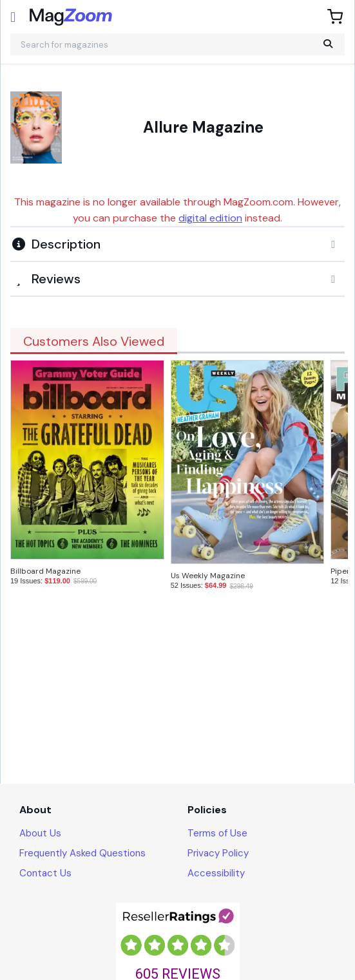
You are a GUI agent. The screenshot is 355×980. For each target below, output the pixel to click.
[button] (177, 244)
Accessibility (216, 873)
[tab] (177, 243)
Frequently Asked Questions (82, 853)
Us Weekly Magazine (208, 576)
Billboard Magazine (45, 571)
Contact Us (45, 873)
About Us (40, 833)
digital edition (210, 218)
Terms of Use (217, 833)
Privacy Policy (218, 853)
